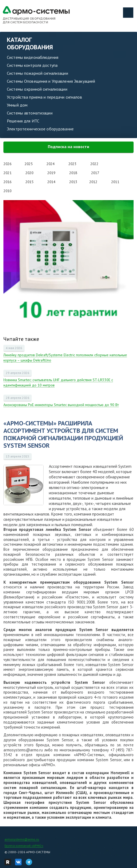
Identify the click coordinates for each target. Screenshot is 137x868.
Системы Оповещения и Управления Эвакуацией (51, 81)
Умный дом (17, 105)
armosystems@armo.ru (22, 839)
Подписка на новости (68, 147)
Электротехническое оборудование (40, 129)
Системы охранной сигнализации (37, 89)
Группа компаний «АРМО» (24, 846)
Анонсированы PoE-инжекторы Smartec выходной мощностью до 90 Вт (61, 405)
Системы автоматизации (30, 113)
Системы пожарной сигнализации (37, 73)
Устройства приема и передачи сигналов (44, 97)
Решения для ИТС (23, 121)
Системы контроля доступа (32, 65)
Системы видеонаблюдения (33, 57)
